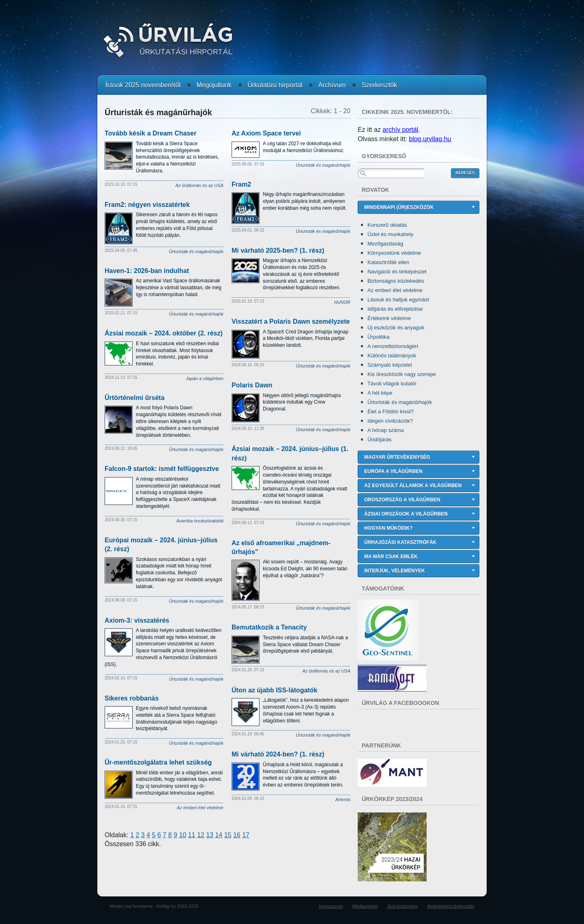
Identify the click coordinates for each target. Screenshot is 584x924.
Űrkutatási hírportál (275, 85)
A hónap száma (386, 430)
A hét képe (380, 393)
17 (246, 835)
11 (192, 835)
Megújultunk (214, 85)
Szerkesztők (379, 85)
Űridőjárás (379, 439)
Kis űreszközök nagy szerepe (402, 374)
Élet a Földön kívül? (391, 412)
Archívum (332, 85)
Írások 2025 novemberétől (143, 85)
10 (182, 835)
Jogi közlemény (402, 906)
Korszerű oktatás (387, 225)
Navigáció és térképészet (397, 272)
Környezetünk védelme (394, 253)
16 (237, 835)
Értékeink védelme (389, 318)
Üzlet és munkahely (390, 234)
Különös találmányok (392, 356)
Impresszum (331, 906)
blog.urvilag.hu (430, 139)
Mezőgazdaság (385, 244)
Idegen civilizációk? (390, 421)
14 (219, 835)
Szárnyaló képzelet (390, 365)
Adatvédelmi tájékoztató (451, 906)
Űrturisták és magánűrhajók (400, 402)
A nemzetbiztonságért (393, 346)
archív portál (400, 130)
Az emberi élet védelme (395, 290)
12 (201, 835)
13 (210, 835)
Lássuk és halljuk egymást (398, 300)
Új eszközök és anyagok (396, 328)
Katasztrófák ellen (388, 262)
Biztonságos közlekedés (396, 281)
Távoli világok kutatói (392, 384)
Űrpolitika (378, 337)
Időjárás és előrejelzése (395, 309)
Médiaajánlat (365, 906)
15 (228, 835)
